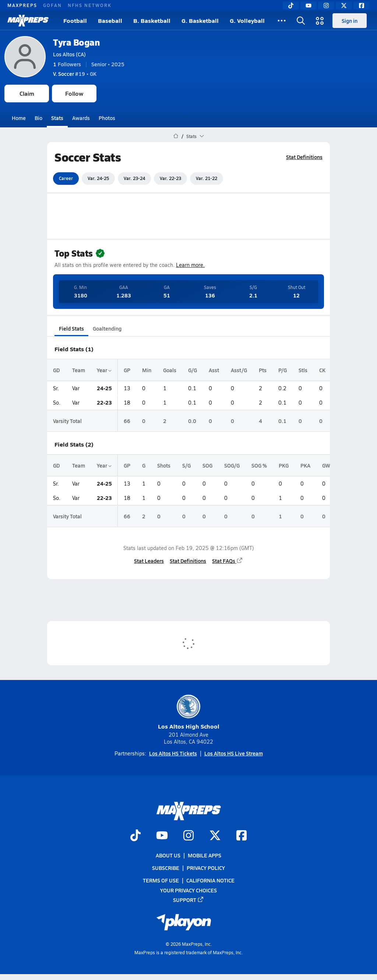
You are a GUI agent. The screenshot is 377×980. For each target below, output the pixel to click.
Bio (38, 118)
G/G (193, 370)
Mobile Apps (205, 855)
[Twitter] (344, 6)
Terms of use (161, 881)
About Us (168, 855)
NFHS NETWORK (90, 5)
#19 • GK (75, 74)
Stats (57, 118)
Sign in (350, 21)
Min (147, 370)
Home (19, 118)
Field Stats (71, 328)
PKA (305, 465)
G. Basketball (200, 20)
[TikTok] (291, 6)
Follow (74, 93)
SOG (207, 465)
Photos (107, 118)
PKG (284, 465)
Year (104, 370)
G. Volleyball (247, 20)
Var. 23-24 (134, 178)
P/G (283, 370)
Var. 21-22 (207, 178)
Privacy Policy (206, 868)
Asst (214, 370)
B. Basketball (152, 20)
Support (188, 900)
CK (322, 370)
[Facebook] (362, 6)
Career (66, 178)
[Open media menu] (320, 21)
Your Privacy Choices (188, 890)
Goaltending (107, 328)
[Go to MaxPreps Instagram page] (188, 836)
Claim (27, 93)
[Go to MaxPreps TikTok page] (135, 836)
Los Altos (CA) (69, 54)
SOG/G (232, 465)
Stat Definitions (304, 157)
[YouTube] (309, 6)
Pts (263, 370)
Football (75, 20)
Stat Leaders (149, 561)
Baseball (110, 20)
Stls (303, 370)
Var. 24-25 (98, 178)
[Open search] (301, 21)
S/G (186, 465)
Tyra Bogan (76, 42)
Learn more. (190, 265)
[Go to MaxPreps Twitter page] (215, 836)
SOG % (259, 465)
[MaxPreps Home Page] (176, 136)
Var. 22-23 (170, 178)
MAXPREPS (22, 5)
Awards (81, 118)
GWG (328, 465)
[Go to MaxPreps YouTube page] (162, 836)
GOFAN (52, 5)
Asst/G (239, 370)
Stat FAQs (228, 561)
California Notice (210, 881)
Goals (170, 370)
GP (127, 370)
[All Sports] (282, 21)
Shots (164, 465)
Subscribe (166, 868)
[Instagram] (326, 6)
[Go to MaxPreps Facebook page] (242, 836)
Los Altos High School (189, 713)
